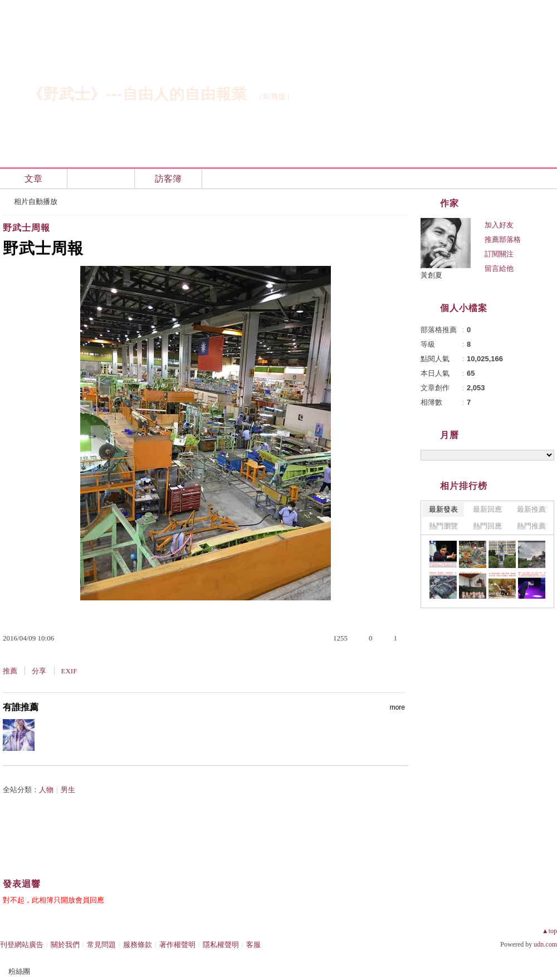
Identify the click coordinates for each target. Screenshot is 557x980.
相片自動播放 (36, 202)
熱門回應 (487, 526)
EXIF (69, 671)
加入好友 (499, 225)
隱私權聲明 (221, 945)
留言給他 (499, 268)
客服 (253, 945)
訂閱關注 (499, 254)
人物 (46, 790)
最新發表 (443, 509)
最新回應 (487, 509)
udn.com (545, 944)
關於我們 (65, 945)
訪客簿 (168, 179)
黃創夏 (431, 275)
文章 (33, 179)
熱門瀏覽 (443, 526)
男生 (68, 790)
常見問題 (101, 945)
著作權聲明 (177, 945)
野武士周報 (26, 228)
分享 (39, 671)
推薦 (10, 671)
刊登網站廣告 (22, 945)
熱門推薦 (531, 526)
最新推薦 (531, 509)
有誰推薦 (204, 707)
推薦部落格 (503, 239)
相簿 (101, 179)
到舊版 (275, 97)
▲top (549, 931)
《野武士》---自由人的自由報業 (138, 94)
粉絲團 (19, 971)
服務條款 (138, 945)
